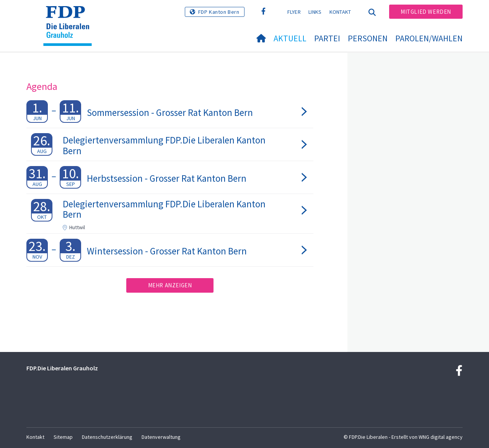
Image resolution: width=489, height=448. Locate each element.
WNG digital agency (441, 437)
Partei (327, 38)
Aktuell (290, 38)
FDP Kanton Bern (219, 12)
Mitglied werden (426, 12)
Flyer (294, 12)
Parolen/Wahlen (429, 38)
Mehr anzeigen (170, 285)
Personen (368, 38)
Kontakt (340, 12)
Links (315, 12)
